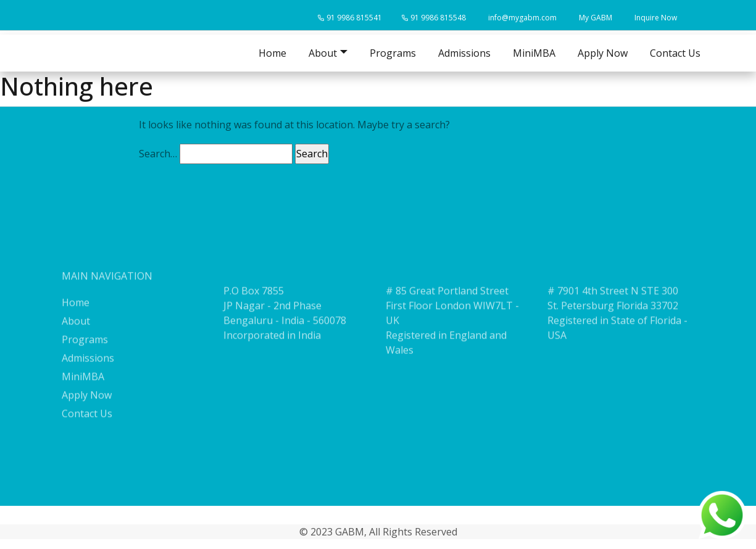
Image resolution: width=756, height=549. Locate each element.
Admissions (464, 53)
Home (272, 53)
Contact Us (675, 53)
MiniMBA (534, 53)
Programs (393, 53)
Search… (158, 154)
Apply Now (603, 53)
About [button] (323, 53)
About (76, 336)
